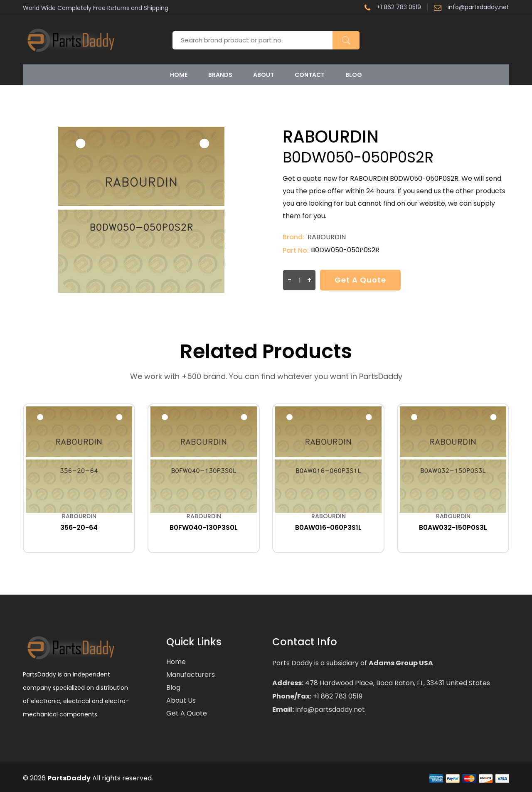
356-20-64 (79, 528)
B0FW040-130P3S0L (204, 528)
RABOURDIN (327, 237)
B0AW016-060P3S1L (328, 528)
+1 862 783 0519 (393, 8)
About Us (181, 700)
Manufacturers (191, 675)
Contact (310, 75)
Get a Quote (360, 280)
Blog (354, 75)
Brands (220, 75)
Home (179, 75)
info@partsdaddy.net (472, 8)
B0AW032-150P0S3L (453, 528)
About (264, 75)
